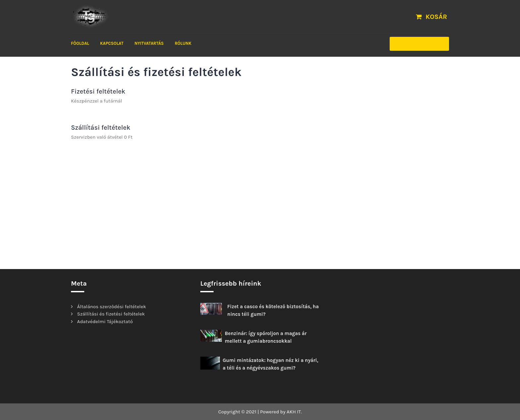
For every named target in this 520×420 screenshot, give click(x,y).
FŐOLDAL (80, 43)
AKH (291, 412)
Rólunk (183, 43)
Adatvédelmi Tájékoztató (105, 321)
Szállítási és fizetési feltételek (111, 314)
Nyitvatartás (149, 43)
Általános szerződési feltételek (112, 307)
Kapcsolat (112, 43)
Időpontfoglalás (419, 44)
